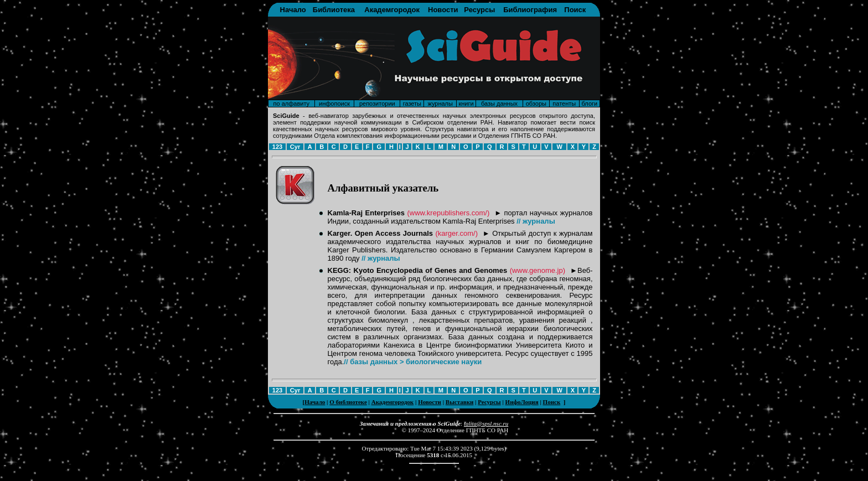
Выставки (459, 402)
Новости (443, 10)
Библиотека (334, 10)
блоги (590, 104)
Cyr (295, 147)
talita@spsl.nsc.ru (486, 423)
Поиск (575, 10)
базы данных (499, 104)
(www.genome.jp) (538, 270)
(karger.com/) (456, 233)
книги (466, 104)
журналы (440, 104)
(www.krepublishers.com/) (448, 213)
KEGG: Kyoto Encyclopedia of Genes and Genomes (418, 270)
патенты (564, 104)
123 (277, 147)
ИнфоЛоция (522, 402)
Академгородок (392, 10)
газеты (412, 104)
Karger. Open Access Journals (381, 233)
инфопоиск (334, 104)
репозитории (377, 104)
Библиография (530, 10)
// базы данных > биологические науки (413, 362)
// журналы (536, 221)
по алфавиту (291, 104)
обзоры (536, 104)
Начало (293, 10)
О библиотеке (348, 402)
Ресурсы (479, 10)
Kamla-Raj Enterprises (366, 213)
